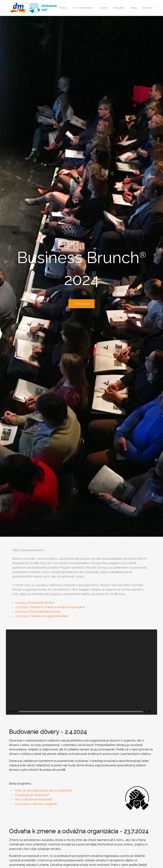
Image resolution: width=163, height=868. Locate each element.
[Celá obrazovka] (155, 712)
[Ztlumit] (149, 712)
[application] (81, 672)
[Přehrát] (9, 712)
